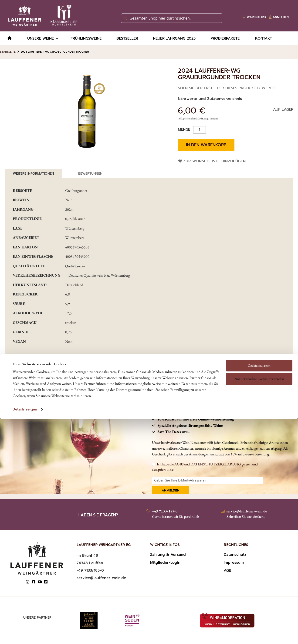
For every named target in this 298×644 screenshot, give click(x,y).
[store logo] (42, 15)
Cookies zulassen (259, 333)
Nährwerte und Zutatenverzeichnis (210, 99)
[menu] (149, 38)
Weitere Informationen (33, 174)
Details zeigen (25, 377)
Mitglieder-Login (165, 563)
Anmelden (171, 491)
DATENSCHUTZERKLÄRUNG (216, 464)
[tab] (33, 173)
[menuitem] (10, 39)
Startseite (8, 52)
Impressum (234, 563)
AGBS (179, 464)
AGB (228, 570)
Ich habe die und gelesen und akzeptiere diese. (205, 467)
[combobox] (172, 18)
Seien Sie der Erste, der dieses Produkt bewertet (227, 88)
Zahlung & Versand (168, 555)
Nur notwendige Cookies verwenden (259, 347)
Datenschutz (235, 555)
